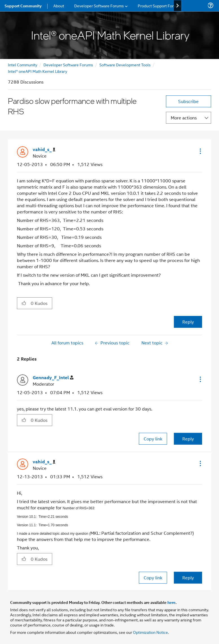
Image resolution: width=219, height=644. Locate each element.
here (171, 602)
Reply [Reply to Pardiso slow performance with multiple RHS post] (188, 322)
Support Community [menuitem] (23, 6)
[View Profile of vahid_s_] (44, 149)
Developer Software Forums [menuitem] (99, 6)
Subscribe (188, 101)
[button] (200, 151)
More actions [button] (184, 118)
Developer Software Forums (68, 65)
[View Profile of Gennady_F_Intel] (53, 378)
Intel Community (23, 65)
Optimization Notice (150, 632)
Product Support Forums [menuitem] (159, 6)
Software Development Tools (125, 65)
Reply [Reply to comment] (188, 439)
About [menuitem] (59, 6)
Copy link (153, 439)
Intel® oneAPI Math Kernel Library (38, 71)
